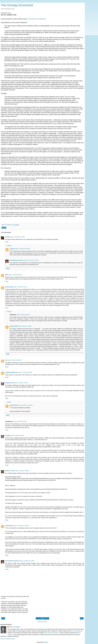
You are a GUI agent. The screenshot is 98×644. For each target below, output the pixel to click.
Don (6, 360)
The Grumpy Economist (17, 5)
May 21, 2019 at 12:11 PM (27, 561)
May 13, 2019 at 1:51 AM (23, 249)
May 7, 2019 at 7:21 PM (21, 383)
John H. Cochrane (15, 627)
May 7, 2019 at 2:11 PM (20, 287)
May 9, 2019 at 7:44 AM (22, 471)
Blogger (46, 642)
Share (4, 228)
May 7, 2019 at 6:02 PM (25, 372)
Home (42, 618)
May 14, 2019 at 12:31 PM (22, 526)
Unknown (12, 249)
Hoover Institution (76, 631)
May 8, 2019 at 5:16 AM (17, 435)
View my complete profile (8, 639)
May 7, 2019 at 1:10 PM (15, 275)
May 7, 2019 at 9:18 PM (20, 421)
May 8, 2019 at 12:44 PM (26, 405)
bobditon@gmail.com (12, 372)
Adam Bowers (9, 526)
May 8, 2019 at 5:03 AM (23, 315)
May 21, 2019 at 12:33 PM (31, 260)
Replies (9, 246)
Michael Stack (14, 405)
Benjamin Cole (10, 383)
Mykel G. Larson (10, 471)
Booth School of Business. (51, 633)
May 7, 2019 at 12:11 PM (17, 237)
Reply (7, 242)
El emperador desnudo (16, 260)
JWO (7, 275)
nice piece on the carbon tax (37, 19)
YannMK (8, 435)
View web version (42, 622)
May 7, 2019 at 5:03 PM (15, 360)
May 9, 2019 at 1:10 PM (25, 326)
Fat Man (8, 237)
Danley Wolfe (9, 287)
